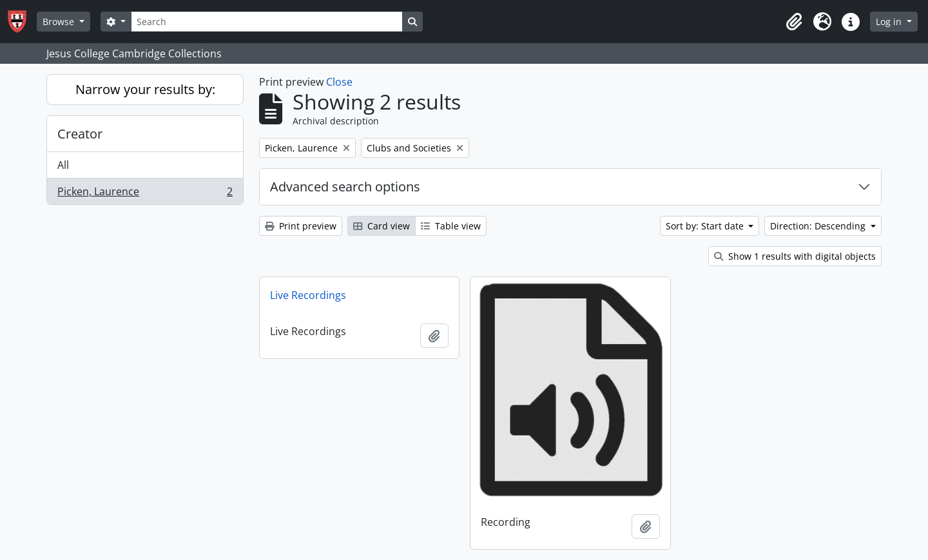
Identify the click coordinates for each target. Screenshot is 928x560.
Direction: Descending (819, 226)
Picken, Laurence (145, 194)
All (63, 165)
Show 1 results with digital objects (795, 256)
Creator (80, 134)
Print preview (301, 226)
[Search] (267, 22)
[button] (794, 22)
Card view (382, 226)
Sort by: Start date (706, 226)
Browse (60, 22)
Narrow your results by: (145, 89)
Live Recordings (308, 295)
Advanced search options (345, 187)
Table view (451, 226)
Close (339, 82)
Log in (890, 22)
